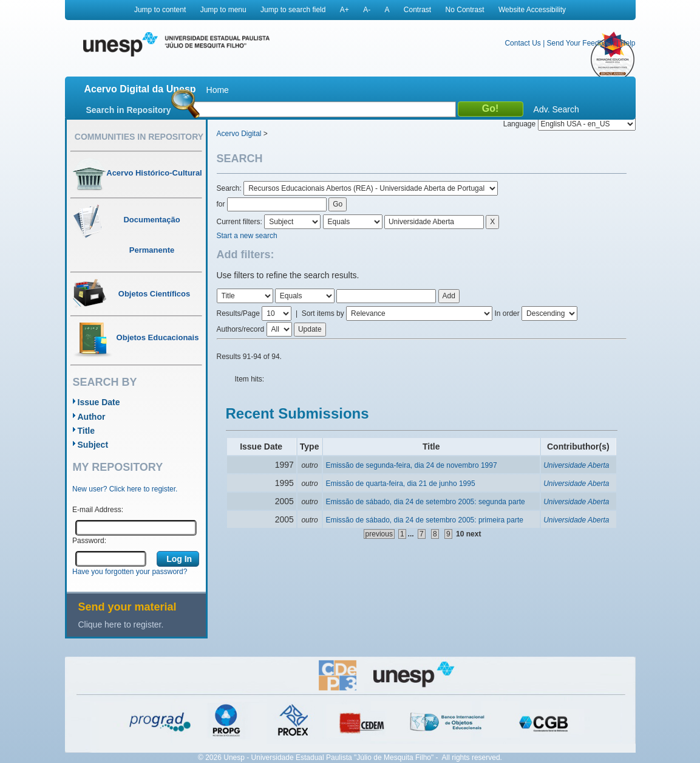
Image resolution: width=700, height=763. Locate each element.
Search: (230, 188)
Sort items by (323, 313)
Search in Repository (129, 110)
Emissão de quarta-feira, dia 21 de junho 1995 (400, 484)
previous (379, 534)
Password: (89, 541)
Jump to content (160, 10)
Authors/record (241, 329)
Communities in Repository (139, 137)
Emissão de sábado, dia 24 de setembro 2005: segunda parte (425, 502)
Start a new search (247, 236)
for (221, 204)
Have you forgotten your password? (130, 572)
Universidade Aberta (576, 465)
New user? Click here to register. (125, 489)
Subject (93, 445)
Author (92, 417)
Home (218, 90)
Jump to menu (223, 10)
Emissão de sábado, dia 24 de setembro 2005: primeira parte (424, 520)
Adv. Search (556, 109)
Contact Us (522, 43)
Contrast (417, 10)
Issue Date (99, 402)
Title (87, 431)
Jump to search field (293, 10)
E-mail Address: (98, 510)
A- (367, 10)
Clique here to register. (121, 624)
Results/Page (238, 313)
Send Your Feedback (581, 43)
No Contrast (465, 10)
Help (628, 43)
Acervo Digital (239, 134)
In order (507, 313)
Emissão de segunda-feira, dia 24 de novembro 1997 (411, 465)
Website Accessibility (532, 10)
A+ (345, 10)
